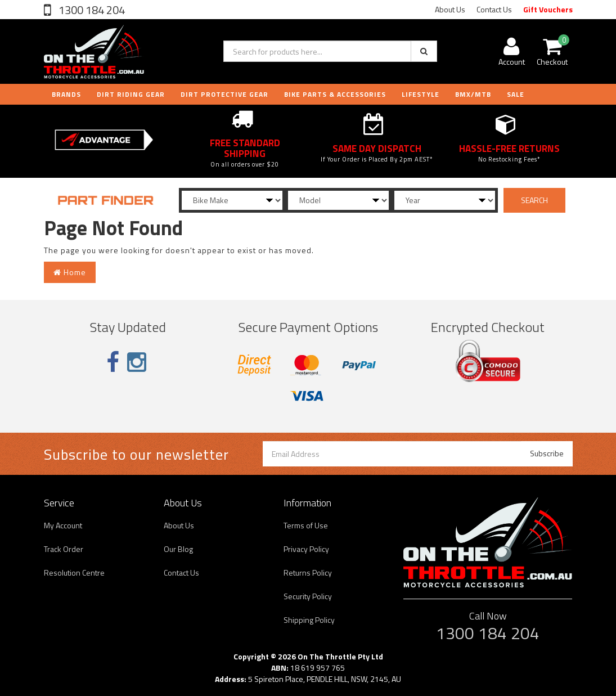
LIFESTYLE (421, 94)
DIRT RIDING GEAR (131, 94)
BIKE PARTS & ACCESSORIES (335, 94)
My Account (63, 525)
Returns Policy (308, 572)
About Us (450, 9)
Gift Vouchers (548, 9)
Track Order (64, 549)
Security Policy (308, 596)
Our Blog (178, 549)
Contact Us (494, 9)
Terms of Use (306, 525)
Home (70, 272)
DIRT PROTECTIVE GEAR (224, 94)
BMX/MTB (473, 94)
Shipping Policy (309, 620)
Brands (66, 94)
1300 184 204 (91, 10)
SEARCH (534, 200)
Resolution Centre (74, 572)
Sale (516, 94)
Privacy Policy (306, 549)
